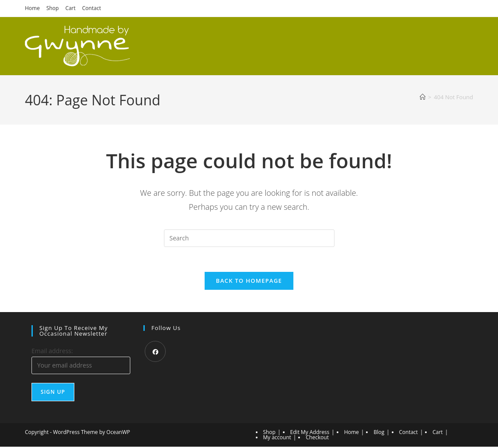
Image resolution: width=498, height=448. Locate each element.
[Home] (423, 97)
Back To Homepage (249, 282)
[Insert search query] (249, 238)
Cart (70, 8)
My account (277, 439)
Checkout (317, 439)
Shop (53, 8)
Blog (379, 433)
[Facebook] (155, 353)
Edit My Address (310, 433)
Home (32, 8)
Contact (92, 8)
